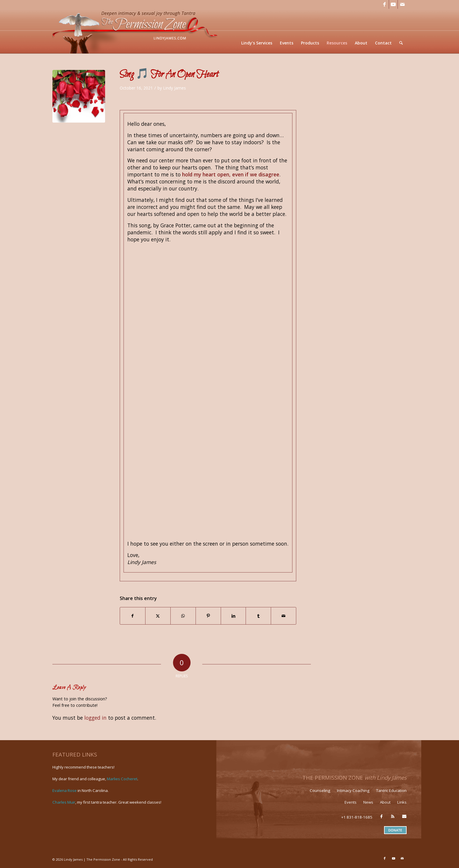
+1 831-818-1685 (357, 817)
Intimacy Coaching (353, 790)
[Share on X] (158, 616)
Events (351, 802)
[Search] (401, 43)
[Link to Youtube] (393, 4)
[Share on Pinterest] (208, 616)
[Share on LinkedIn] (233, 616)
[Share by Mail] (284, 616)
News (368, 802)
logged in (95, 718)
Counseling (320, 790)
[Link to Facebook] (385, 4)
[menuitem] (257, 43)
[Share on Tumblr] (258, 616)
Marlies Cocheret (122, 779)
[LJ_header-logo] (136, 31)
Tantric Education (391, 790)
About (385, 802)
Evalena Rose (65, 790)
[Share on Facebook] (133, 616)
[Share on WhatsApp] (183, 616)
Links (402, 802)
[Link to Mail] (402, 4)
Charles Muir (64, 802)
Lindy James (174, 88)
